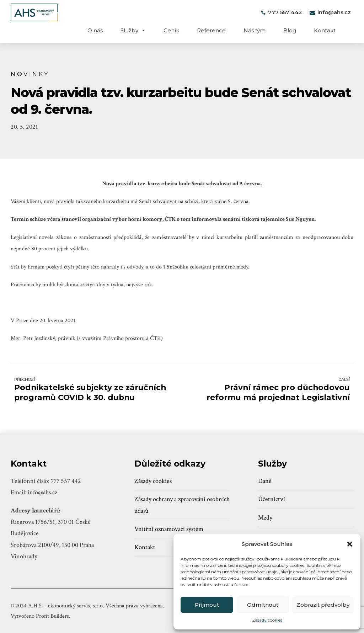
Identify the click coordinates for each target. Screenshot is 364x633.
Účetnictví (272, 499)
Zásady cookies (267, 620)
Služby (133, 30)
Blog (290, 30)
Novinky (30, 74)
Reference (211, 30)
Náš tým (255, 30)
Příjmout (207, 605)
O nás (95, 30)
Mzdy (265, 518)
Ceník (171, 30)
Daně (265, 481)
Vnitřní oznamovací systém (169, 529)
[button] (350, 544)
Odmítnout (263, 605)
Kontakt (325, 30)
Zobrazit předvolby (323, 605)
